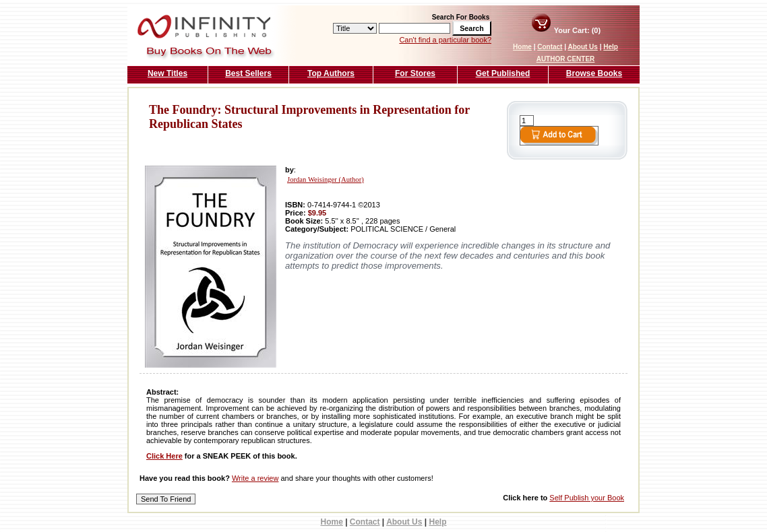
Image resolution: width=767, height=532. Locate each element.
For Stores (415, 73)
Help (611, 47)
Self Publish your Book (587, 498)
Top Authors (331, 73)
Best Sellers (248, 73)
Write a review (255, 478)
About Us (582, 47)
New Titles (167, 73)
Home (522, 47)
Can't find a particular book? (445, 40)
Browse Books (594, 73)
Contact (550, 47)
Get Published (503, 73)
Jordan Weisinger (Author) (326, 179)
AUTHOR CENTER (566, 59)
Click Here (164, 456)
